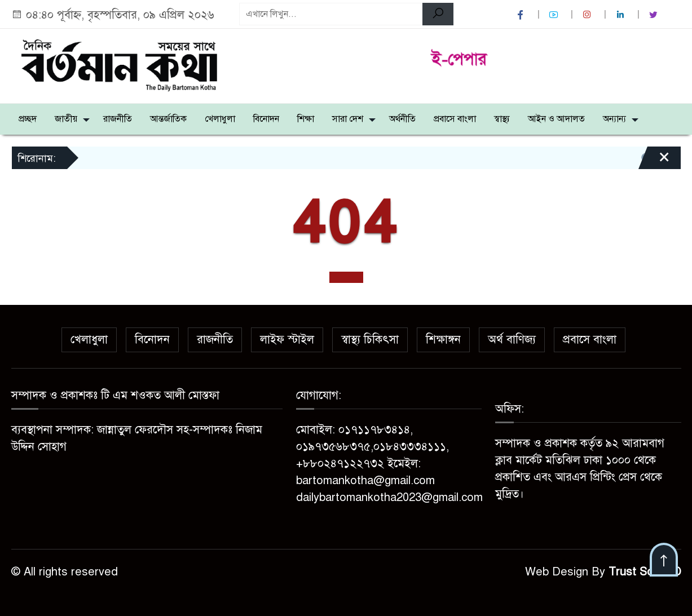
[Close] (654, 162)
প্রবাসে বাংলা (455, 119)
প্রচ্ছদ (28, 119)
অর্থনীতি (402, 119)
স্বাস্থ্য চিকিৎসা (370, 340)
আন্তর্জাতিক (168, 119)
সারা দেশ (348, 119)
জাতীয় (66, 119)
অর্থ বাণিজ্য (512, 340)
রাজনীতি (118, 119)
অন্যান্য (614, 119)
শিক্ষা (306, 119)
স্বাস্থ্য (502, 119)
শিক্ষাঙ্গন (443, 340)
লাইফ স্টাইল (287, 340)
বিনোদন (266, 119)
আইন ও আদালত (556, 119)
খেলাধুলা (220, 119)
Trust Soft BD (645, 572)
